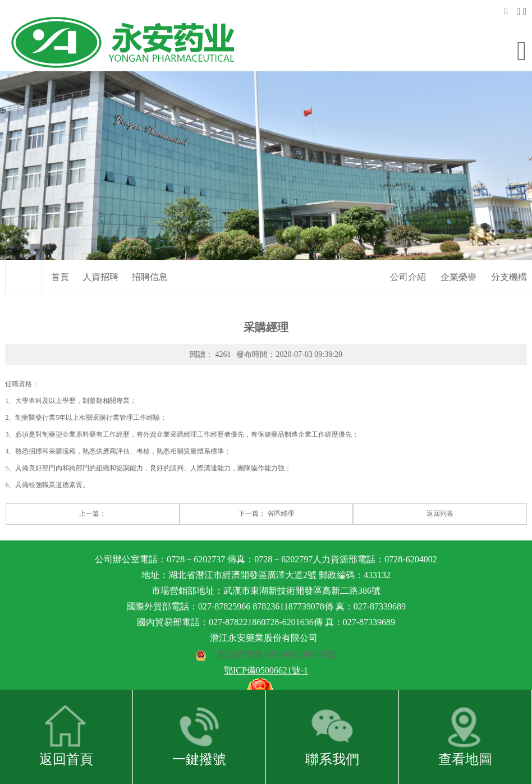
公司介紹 (408, 261)
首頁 (60, 261)
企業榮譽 (458, 261)
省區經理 (281, 498)
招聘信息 (150, 261)
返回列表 (440, 498)
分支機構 (509, 261)
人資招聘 (100, 261)
